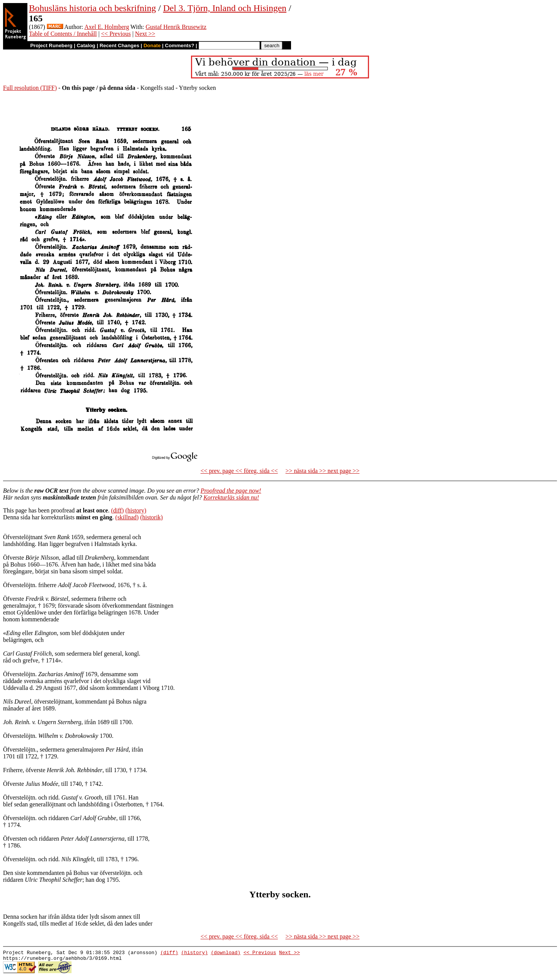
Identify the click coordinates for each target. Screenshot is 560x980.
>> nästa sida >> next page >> (322, 471)
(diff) (117, 510)
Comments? (180, 45)
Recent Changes (119, 45)
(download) (226, 953)
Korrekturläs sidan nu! (231, 497)
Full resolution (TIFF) (30, 88)
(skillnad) (127, 517)
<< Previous (116, 34)
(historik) (151, 517)
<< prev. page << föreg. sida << (239, 471)
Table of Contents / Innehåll (63, 34)
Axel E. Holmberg (107, 27)
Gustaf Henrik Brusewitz (176, 27)
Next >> (145, 34)
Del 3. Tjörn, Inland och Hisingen (225, 8)
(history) (136, 510)
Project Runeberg (51, 45)
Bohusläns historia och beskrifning (92, 8)
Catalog (86, 45)
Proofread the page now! (231, 491)
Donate (152, 45)
